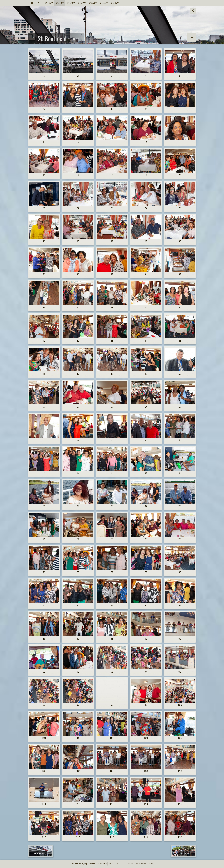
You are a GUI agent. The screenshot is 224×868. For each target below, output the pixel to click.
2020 (70, 3)
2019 (59, 3)
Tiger (151, 864)
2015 (48, 3)
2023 (92, 3)
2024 (103, 3)
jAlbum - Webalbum (137, 864)
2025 (114, 3)
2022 (81, 3)
